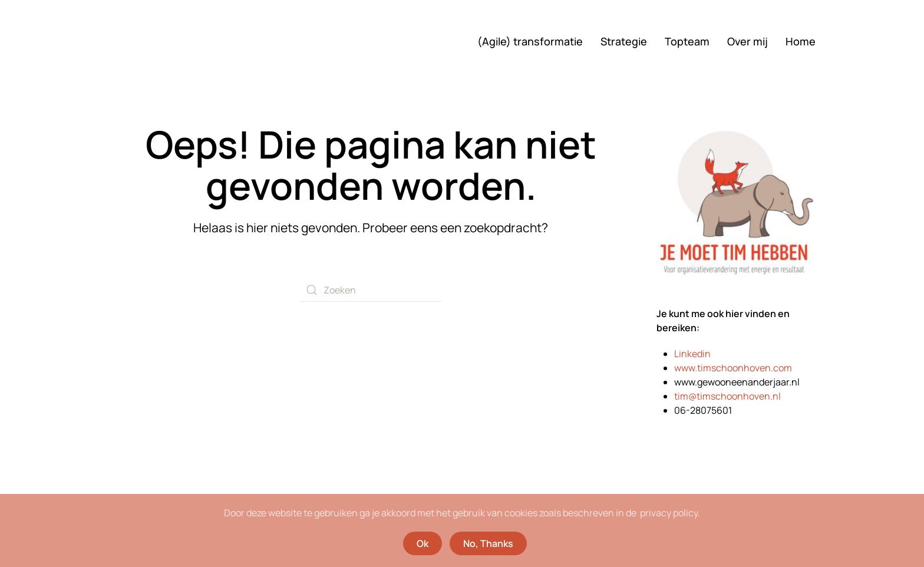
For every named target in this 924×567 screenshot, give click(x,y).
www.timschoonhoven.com (733, 368)
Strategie (624, 41)
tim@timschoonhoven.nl (727, 396)
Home (801, 41)
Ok (423, 543)
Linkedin (692, 354)
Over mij (748, 41)
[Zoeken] (371, 290)
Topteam (687, 41)
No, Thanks (488, 543)
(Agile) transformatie (530, 41)
